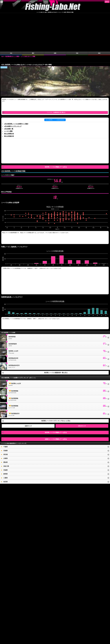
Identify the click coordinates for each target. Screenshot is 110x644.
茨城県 (4, 431)
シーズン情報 (8, 93)
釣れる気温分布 (9, 98)
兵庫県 (4, 420)
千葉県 (4, 408)
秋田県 (4, 443)
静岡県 (4, 435)
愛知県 (4, 424)
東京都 (4, 416)
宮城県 (4, 412)
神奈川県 (5, 428)
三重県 (4, 439)
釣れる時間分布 (9, 95)
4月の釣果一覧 (9, 90)
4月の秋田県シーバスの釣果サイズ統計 (16, 85)
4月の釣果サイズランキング (13, 88)
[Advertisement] (55, 21)
